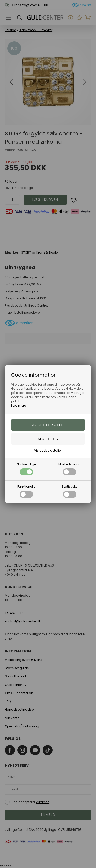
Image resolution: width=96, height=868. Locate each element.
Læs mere (19, 406)
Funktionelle (26, 491)
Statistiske (70, 491)
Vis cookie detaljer (48, 451)
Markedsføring (70, 469)
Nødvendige (26, 469)
